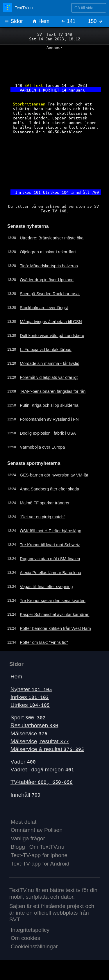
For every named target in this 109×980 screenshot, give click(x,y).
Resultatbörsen (34, 725)
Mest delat (24, 822)
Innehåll (25, 795)
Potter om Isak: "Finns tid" (44, 642)
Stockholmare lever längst (44, 308)
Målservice (29, 733)
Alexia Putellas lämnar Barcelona (50, 573)
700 (95, 192)
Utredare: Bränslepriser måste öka (52, 238)
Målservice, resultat (40, 741)
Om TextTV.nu (47, 847)
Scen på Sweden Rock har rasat (50, 294)
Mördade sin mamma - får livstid (50, 363)
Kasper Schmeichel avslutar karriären (54, 614)
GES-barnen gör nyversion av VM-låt (54, 475)
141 (68, 21)
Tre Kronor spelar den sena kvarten (53, 601)
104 (65, 192)
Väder (23, 762)
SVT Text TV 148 (55, 34)
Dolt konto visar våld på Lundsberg (52, 336)
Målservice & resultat (47, 749)
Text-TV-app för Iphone (39, 855)
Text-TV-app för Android (40, 864)
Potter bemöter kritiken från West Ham (55, 628)
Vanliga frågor (28, 838)
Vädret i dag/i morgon (42, 770)
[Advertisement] (54, 64)
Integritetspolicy (30, 930)
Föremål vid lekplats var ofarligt (49, 377)
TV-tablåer (42, 782)
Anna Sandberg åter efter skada (49, 489)
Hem (41, 21)
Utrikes (30, 705)
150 (95, 21)
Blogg (18, 847)
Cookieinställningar (34, 946)
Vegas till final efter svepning (46, 587)
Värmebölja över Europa (42, 447)
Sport (28, 717)
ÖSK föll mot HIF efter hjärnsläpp (50, 531)
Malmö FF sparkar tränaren (45, 503)
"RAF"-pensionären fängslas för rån (53, 391)
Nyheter (31, 689)
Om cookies (25, 938)
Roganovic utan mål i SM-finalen (50, 559)
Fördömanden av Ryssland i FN (49, 419)
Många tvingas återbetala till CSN (51, 322)
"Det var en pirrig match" (42, 517)
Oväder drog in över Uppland (47, 280)
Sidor (14, 21)
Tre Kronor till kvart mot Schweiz (50, 545)
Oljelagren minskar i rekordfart (48, 252)
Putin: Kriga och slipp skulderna (49, 405)
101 (37, 192)
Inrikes (30, 697)
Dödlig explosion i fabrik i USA (48, 433)
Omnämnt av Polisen (37, 830)
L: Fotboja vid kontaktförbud (46, 350)
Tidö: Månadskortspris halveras (49, 266)
